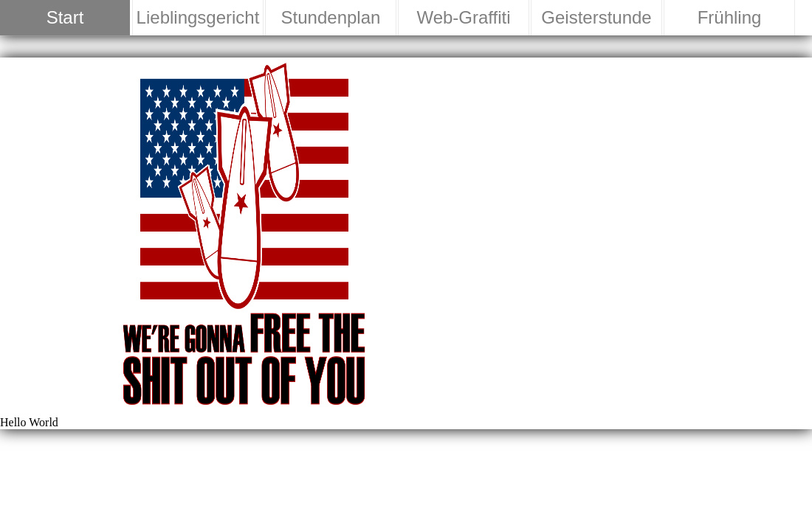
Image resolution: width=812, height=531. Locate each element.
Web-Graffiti (463, 17)
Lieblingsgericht (198, 17)
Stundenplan (331, 17)
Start (65, 17)
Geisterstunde (596, 17)
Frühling (730, 17)
